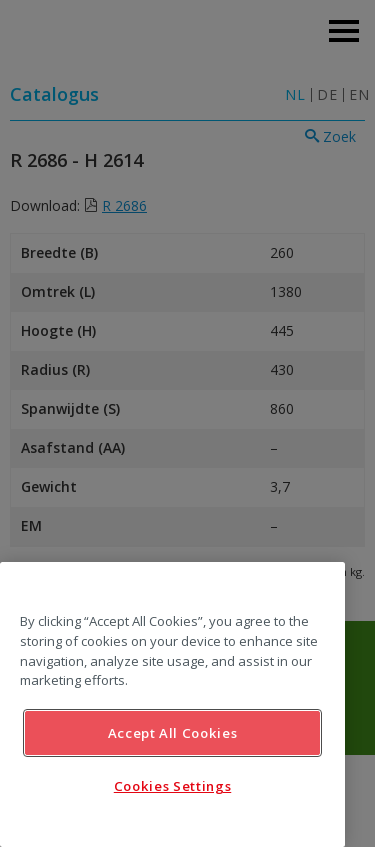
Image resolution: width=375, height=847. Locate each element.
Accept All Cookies (173, 733)
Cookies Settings (173, 786)
